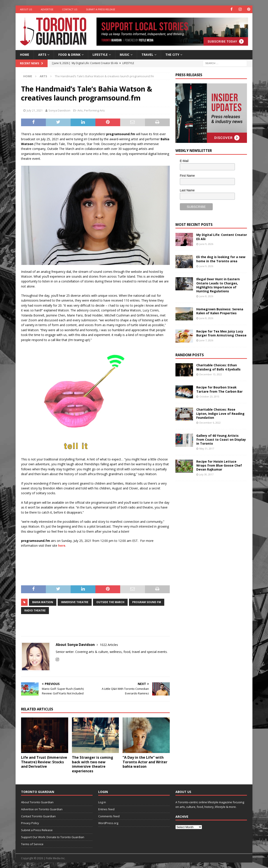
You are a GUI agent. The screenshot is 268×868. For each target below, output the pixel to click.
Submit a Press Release (101, 9)
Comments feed (109, 816)
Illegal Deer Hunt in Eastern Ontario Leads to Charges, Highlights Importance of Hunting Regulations (218, 285)
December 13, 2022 (211, 374)
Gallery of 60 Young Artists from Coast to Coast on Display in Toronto (221, 439)
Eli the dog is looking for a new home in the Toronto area (221, 259)
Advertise (47, 9)
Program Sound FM (147, 602)
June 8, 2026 (206, 296)
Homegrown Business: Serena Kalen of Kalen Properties (220, 311)
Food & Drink (69, 55)
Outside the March (110, 602)
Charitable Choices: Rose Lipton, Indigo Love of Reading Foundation (220, 413)
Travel (147, 55)
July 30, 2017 (206, 474)
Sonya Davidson (59, 110)
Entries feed (106, 809)
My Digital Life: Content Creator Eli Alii (222, 237)
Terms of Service (32, 844)
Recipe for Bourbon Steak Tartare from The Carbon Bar (219, 389)
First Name (187, 176)
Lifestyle (100, 55)
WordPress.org (108, 823)
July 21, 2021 (35, 110)
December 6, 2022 (210, 423)
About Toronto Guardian (37, 802)
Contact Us (70, 9)
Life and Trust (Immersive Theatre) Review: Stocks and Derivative (44, 762)
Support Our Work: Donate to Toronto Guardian (53, 837)
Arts (42, 55)
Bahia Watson (43, 602)
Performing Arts (94, 110)
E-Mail (184, 161)
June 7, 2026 (206, 340)
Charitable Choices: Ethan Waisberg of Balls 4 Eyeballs (218, 367)
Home (25, 55)
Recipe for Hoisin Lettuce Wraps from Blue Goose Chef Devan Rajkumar (219, 465)
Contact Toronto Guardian (38, 816)
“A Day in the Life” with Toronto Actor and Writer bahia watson (145, 762)
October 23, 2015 (209, 396)
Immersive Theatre (75, 602)
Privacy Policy (30, 823)
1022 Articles (109, 645)
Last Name (187, 190)
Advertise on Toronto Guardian (42, 809)
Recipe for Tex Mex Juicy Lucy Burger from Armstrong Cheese (221, 333)
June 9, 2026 (206, 244)
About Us (26, 9)
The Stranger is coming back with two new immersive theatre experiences (93, 764)
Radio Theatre (35, 610)
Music (125, 55)
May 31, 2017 (207, 448)
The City (172, 55)
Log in (102, 802)
